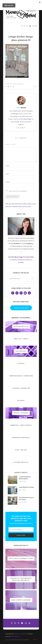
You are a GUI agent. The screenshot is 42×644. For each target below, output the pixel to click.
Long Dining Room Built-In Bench (25, 478)
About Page (27, 119)
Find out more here (21, 308)
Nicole (21, 84)
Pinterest (28, 260)
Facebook (13, 260)
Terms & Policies (16, 636)
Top (35, 640)
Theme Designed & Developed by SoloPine (17, 640)
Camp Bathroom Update (26, 487)
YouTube (21, 262)
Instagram (21, 260)
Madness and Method (21, 634)
